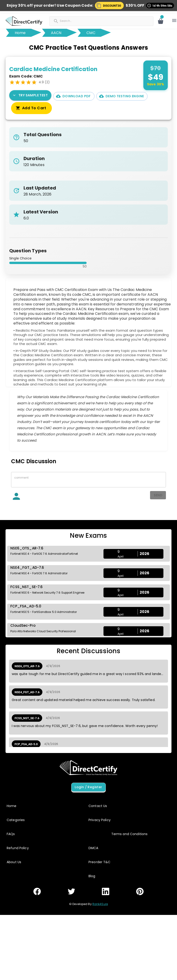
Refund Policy (18, 848)
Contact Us (98, 806)
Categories (16, 820)
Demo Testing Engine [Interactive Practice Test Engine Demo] (122, 96)
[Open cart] (161, 21)
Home (20, 33)
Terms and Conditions (130, 834)
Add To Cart (31, 108)
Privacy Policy (100, 820)
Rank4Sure (100, 904)
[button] (109, 6)
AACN (56, 33)
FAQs (11, 834)
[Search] (82, 21)
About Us (14, 862)
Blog (92, 876)
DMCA (93, 848)
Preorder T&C (100, 862)
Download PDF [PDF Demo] (74, 96)
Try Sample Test (30, 95)
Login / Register (88, 787)
